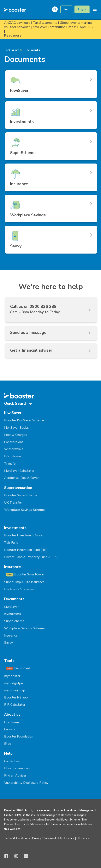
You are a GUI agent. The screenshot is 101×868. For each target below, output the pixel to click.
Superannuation (18, 488)
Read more (13, 36)
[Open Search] (56, 9)
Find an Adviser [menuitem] (15, 776)
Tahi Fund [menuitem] (11, 543)
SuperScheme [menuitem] (14, 621)
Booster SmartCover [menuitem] (25, 574)
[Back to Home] (16, 9)
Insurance (13, 567)
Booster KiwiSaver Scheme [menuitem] (24, 420)
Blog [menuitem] (8, 744)
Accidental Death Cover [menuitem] (21, 478)
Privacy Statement (44, 838)
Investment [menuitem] (13, 614)
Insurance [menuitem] (11, 636)
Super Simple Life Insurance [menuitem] (24, 582)
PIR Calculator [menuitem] (15, 705)
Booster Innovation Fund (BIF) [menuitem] (26, 550)
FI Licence (83, 838)
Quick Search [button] (16, 403)
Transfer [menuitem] (10, 464)
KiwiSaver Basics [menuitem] (16, 428)
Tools (9, 661)
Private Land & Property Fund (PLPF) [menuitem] (31, 557)
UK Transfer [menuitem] (13, 503)
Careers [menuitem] (10, 729)
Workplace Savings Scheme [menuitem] (24, 510)
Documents (32, 50)
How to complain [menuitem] (17, 768)
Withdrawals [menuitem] (14, 449)
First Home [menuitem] (13, 456)
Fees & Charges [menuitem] (16, 435)
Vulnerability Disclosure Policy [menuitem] (26, 783)
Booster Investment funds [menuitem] (23, 535)
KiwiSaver (13, 413)
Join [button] (67, 9)
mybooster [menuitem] (12, 676)
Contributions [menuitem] (14, 442)
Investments (15, 528)
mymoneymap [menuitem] (15, 690)
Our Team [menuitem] (11, 722)
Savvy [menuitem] (8, 643)
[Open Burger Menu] (95, 9)
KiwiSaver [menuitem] (11, 607)
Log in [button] (82, 9)
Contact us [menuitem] (12, 761)
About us (12, 714)
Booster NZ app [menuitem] (16, 697)
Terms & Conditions (17, 838)
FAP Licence (66, 838)
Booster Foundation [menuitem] (19, 736)
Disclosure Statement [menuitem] (20, 589)
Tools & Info (12, 50)
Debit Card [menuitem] (18, 668)
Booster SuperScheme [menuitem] (21, 495)
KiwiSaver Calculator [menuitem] (19, 471)
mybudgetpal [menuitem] (14, 683)
